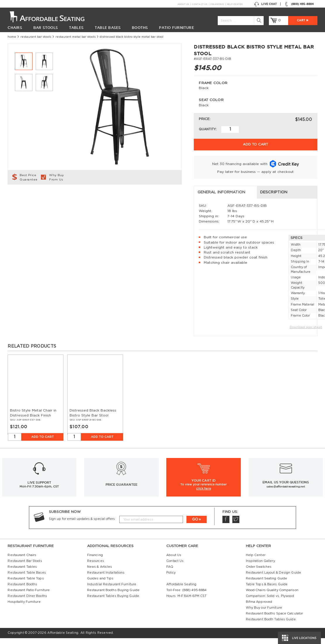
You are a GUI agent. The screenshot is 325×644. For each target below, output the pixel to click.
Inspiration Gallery (260, 567)
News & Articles (100, 573)
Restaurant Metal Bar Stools (76, 37)
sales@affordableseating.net (286, 492)
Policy (171, 579)
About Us (183, 4)
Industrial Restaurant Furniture (112, 590)
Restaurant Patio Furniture (29, 596)
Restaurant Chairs (22, 561)
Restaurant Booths (22, 590)
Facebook (226, 525)
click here (204, 494)
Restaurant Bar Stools (36, 37)
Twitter (236, 525)
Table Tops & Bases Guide (267, 590)
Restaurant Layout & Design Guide (273, 579)
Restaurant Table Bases (27, 579)
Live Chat (266, 4)
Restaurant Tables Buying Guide (113, 602)
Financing (217, 4)
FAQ (170, 573)
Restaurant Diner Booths (27, 602)
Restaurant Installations (106, 579)
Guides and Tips (100, 584)
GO (195, 525)
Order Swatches (259, 573)
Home (12, 37)
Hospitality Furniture (24, 608)
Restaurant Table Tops (26, 584)
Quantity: (208, 129)
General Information (35, 198)
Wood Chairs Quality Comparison (272, 596)
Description (114, 198)
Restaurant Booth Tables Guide (271, 625)
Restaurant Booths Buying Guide (113, 596)
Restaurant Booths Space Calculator (274, 619)
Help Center (235, 4)
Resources (96, 567)
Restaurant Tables (22, 573)
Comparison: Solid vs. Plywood (270, 602)
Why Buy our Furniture (264, 614)
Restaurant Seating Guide (267, 584)
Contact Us (199, 4)
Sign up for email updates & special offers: (82, 525)
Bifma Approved (259, 608)
